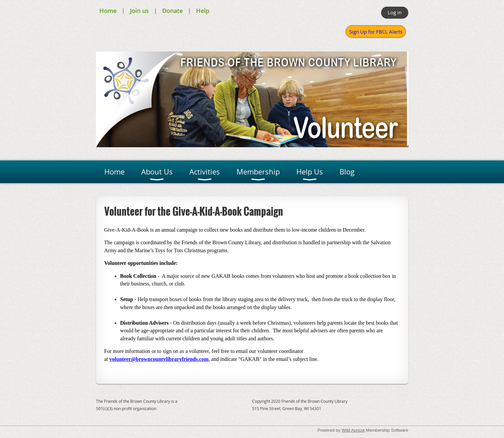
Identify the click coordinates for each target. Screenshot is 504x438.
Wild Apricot (353, 430)
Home (108, 11)
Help (203, 11)
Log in (395, 12)
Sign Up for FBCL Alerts (376, 32)
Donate (172, 11)
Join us (139, 11)
